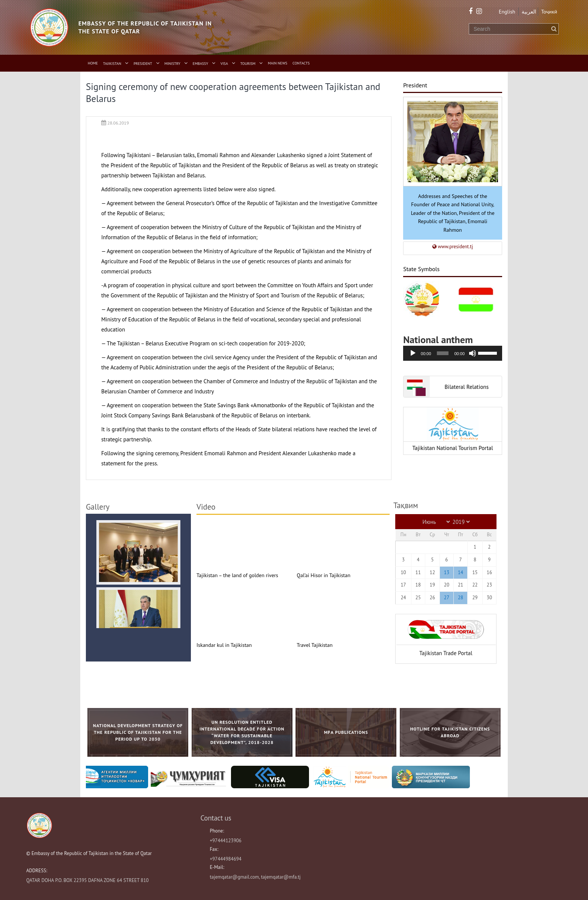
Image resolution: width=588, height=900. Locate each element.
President (143, 64)
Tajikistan (112, 64)
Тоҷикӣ (549, 12)
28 (460, 598)
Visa (224, 64)
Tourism (248, 64)
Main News (277, 63)
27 (447, 598)
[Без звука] (472, 353)
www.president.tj (453, 247)
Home (93, 63)
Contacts (301, 63)
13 (447, 572)
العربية (529, 12)
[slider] (443, 353)
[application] (453, 353)
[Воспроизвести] (413, 353)
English (507, 12)
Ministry (172, 64)
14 (460, 572)
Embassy (200, 64)
